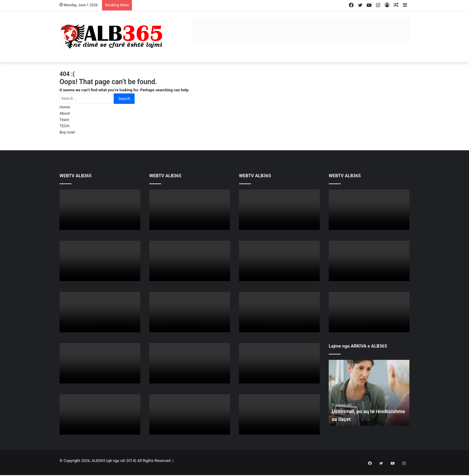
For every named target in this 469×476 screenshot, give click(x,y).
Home (65, 107)
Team (64, 120)
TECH (64, 126)
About (65, 113)
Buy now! (67, 132)
